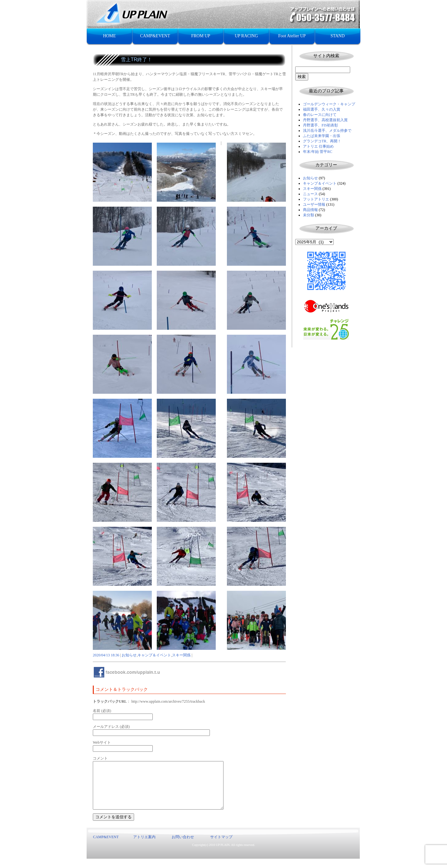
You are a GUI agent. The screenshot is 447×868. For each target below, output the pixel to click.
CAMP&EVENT (155, 36)
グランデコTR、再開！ (322, 141)
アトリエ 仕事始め (318, 146)
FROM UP (201, 36)
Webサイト (102, 742)
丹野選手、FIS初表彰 (321, 125)
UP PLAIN (223, 854)
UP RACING (246, 36)
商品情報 (310, 210)
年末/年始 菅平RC (318, 152)
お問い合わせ (183, 846)
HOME (109, 36)
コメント (100, 758)
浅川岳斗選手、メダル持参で (327, 131)
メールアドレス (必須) (111, 727)
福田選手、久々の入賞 (322, 109)
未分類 (309, 215)
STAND (338, 36)
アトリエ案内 (144, 846)
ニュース (310, 194)
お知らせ (310, 178)
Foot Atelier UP (292, 36)
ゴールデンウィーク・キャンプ (329, 104)
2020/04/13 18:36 (106, 655)
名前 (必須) (102, 711)
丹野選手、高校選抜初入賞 (325, 120)
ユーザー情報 (314, 204)
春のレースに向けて (320, 115)
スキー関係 (312, 189)
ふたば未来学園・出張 (322, 136)
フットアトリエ (316, 199)
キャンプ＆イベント (320, 183)
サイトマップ (221, 846)
